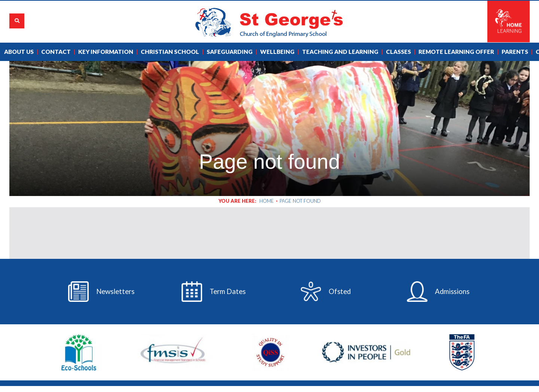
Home (267, 201)
